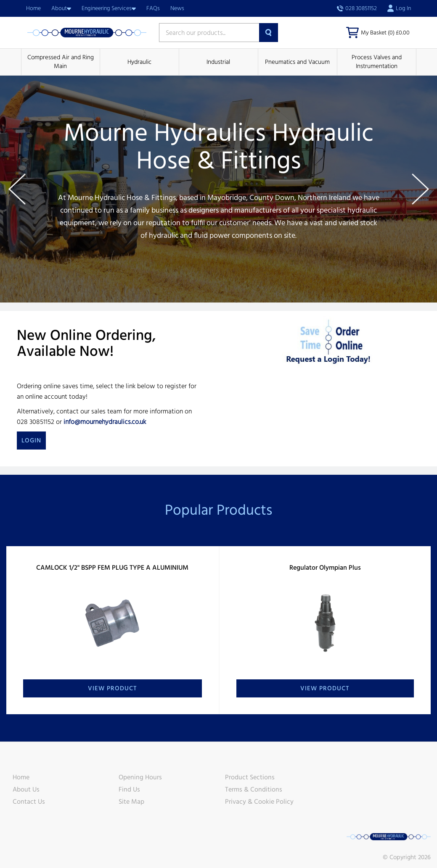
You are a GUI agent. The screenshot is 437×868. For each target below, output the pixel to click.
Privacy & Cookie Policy (259, 802)
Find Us (129, 789)
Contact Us (29, 802)
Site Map (131, 802)
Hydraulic (139, 62)
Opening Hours (140, 777)
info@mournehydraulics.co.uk (105, 422)
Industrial (218, 62)
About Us (26, 789)
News (177, 8)
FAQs (153, 8)
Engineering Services (109, 8)
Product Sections (250, 777)
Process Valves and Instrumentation (377, 62)
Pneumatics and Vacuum (297, 62)
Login (31, 441)
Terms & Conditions (254, 789)
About (61, 8)
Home (33, 8)
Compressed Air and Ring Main (61, 62)
